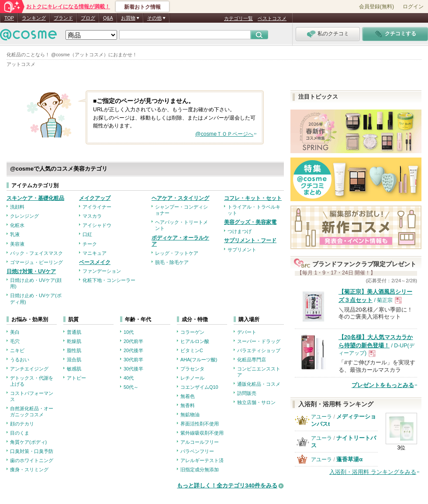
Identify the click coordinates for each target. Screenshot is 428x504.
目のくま (20, 433)
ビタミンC (192, 350)
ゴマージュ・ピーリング (36, 262)
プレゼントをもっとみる (383, 385)
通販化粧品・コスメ (259, 384)
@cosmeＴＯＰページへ (224, 134)
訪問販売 (247, 393)
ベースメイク (95, 262)
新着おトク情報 (142, 7)
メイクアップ (95, 198)
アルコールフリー (200, 442)
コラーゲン (192, 332)
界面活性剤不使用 (200, 424)
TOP (9, 18)
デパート (247, 332)
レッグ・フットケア (177, 253)
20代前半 (133, 341)
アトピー (76, 378)
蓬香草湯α (349, 459)
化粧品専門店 (252, 360)
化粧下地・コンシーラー (109, 280)
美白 (15, 332)
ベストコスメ (272, 18)
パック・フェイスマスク (36, 253)
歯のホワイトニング (32, 460)
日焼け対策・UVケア (31, 271)
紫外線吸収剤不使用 (202, 433)
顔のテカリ (22, 424)
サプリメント (242, 250)
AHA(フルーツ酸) (199, 360)
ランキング (34, 18)
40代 (129, 378)
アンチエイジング (29, 369)
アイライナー (97, 207)
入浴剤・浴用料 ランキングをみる (373, 472)
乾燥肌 (74, 341)
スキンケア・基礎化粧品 (35, 198)
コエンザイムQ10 (199, 387)
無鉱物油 (190, 415)
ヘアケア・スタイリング (180, 198)
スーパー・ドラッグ (259, 341)
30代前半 (133, 360)
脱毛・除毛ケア (172, 262)
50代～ (131, 387)
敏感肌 (74, 369)
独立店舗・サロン (256, 402)
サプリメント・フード (250, 240)
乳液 (15, 234)
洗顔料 (17, 207)
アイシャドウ (97, 225)
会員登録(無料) (376, 7)
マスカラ (92, 216)
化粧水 (17, 225)
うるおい (20, 360)
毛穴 (15, 341)
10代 (129, 332)
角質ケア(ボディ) (28, 442)
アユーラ (321, 417)
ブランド (63, 18)
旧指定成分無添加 (200, 470)
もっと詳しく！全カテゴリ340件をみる (227, 485)
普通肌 (74, 332)
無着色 (188, 396)
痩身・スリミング (29, 470)
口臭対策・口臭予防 (32, 451)
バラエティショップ (259, 350)
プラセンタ (192, 369)
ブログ (88, 18)
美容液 (17, 244)
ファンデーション (102, 271)
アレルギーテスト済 (202, 460)
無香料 (188, 405)
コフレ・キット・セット (253, 198)
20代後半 (133, 350)
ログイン (413, 7)
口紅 (87, 234)
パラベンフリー (197, 451)
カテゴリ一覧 (238, 18)
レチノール (192, 378)
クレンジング (24, 216)
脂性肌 (74, 350)
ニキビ (17, 350)
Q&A (108, 18)
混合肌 (74, 360)
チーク (90, 244)
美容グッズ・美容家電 (250, 222)
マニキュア (95, 253)
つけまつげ (240, 231)
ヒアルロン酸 (195, 341)
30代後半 (133, 369)
